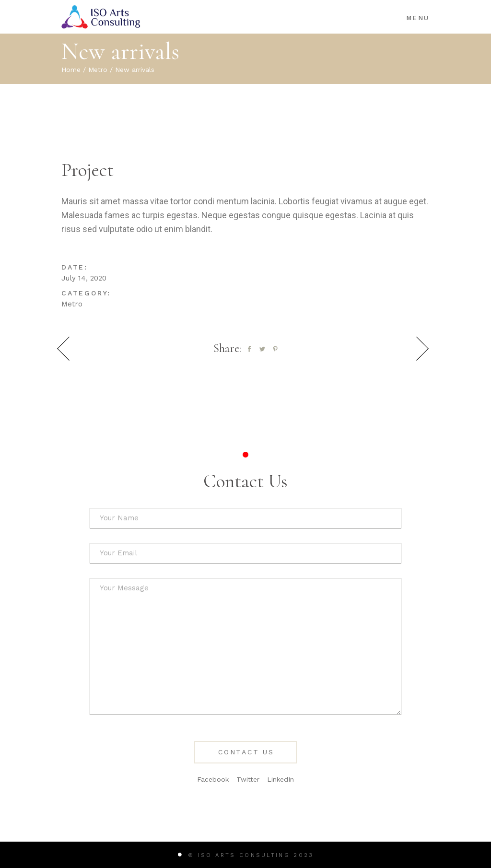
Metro (72, 304)
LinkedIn (281, 779)
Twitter (248, 779)
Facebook (213, 779)
